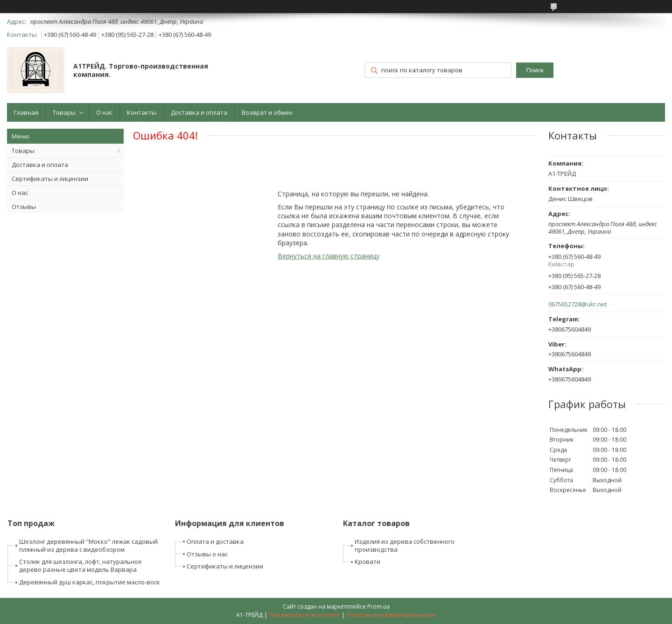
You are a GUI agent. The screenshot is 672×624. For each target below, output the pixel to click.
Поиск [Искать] (535, 70)
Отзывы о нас (207, 554)
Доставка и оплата (199, 112)
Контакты (142, 112)
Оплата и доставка (215, 541)
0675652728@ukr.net (577, 304)
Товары (64, 112)
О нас (104, 112)
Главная (26, 112)
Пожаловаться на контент (304, 615)
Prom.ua (378, 607)
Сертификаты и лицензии (50, 179)
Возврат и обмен (267, 112)
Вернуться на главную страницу (329, 256)
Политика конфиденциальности (391, 615)
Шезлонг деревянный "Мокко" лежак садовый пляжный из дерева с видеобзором (88, 545)
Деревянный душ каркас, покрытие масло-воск (90, 582)
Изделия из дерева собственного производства (405, 545)
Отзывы (24, 207)
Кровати (367, 562)
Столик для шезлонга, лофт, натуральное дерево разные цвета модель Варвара (80, 565)
